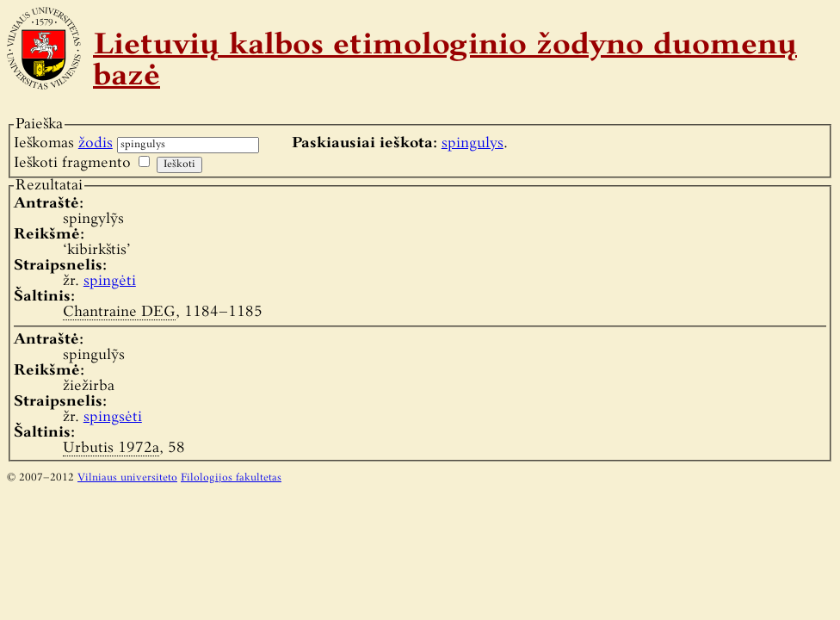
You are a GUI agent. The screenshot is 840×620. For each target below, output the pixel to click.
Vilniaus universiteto (127, 478)
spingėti (110, 281)
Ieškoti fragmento (72, 163)
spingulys (472, 143)
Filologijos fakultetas (231, 478)
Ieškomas (63, 143)
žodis (96, 143)
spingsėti (113, 417)
